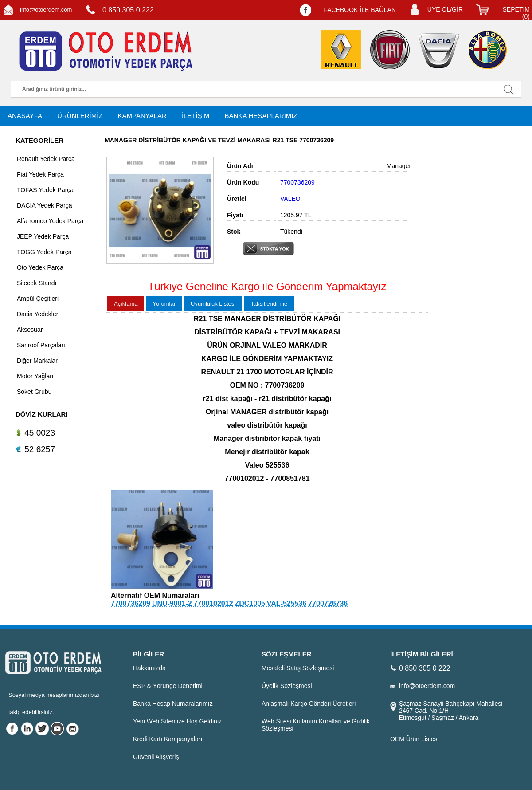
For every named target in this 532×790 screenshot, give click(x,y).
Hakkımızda (149, 668)
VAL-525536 (287, 603)
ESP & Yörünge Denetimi (168, 686)
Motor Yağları (35, 376)
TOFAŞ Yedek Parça (45, 190)
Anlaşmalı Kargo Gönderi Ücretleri (309, 704)
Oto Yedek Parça (40, 267)
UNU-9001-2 (172, 603)
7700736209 (131, 603)
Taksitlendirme (269, 304)
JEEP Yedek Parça (43, 236)
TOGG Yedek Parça (44, 252)
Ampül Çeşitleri (38, 299)
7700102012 (213, 603)
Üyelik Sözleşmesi (287, 686)
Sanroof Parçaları (41, 345)
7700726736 (328, 603)
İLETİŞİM (196, 116)
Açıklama (126, 304)
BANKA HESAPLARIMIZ (261, 116)
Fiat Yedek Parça (40, 174)
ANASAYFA (25, 116)
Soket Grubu (34, 392)
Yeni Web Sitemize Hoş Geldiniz (177, 721)
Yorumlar (164, 304)
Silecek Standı (37, 283)
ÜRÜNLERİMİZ (80, 116)
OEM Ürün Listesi (415, 739)
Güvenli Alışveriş (156, 757)
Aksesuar (30, 330)
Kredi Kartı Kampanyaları (168, 739)
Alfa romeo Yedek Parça (50, 221)
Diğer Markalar (37, 361)
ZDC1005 (250, 603)
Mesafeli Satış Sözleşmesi (298, 668)
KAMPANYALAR (142, 116)
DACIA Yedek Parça (45, 205)
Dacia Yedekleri (38, 314)
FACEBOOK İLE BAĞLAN (360, 10)
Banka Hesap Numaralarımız (173, 704)
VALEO (290, 199)
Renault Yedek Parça (46, 159)
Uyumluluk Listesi (213, 304)
